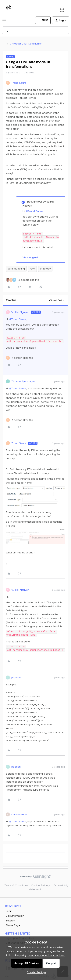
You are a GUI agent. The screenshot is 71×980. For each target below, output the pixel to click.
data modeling (16, 269)
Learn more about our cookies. (46, 955)
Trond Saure (19, 83)
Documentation (15, 916)
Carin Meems (19, 814)
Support (10, 921)
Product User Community (27, 44)
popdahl (16, 678)
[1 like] (20, 358)
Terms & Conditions (16, 885)
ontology (45, 269)
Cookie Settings (41, 885)
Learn (9, 911)
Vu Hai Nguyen (20, 312)
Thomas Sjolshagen (23, 381)
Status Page (13, 925)
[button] (4, 21)
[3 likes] (23, 280)
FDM (32, 269)
